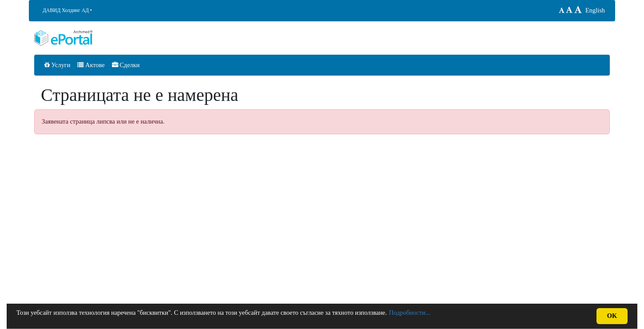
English (595, 10)
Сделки (126, 65)
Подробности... (410, 313)
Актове (91, 65)
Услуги (57, 65)
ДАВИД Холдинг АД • (67, 10)
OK (612, 316)
